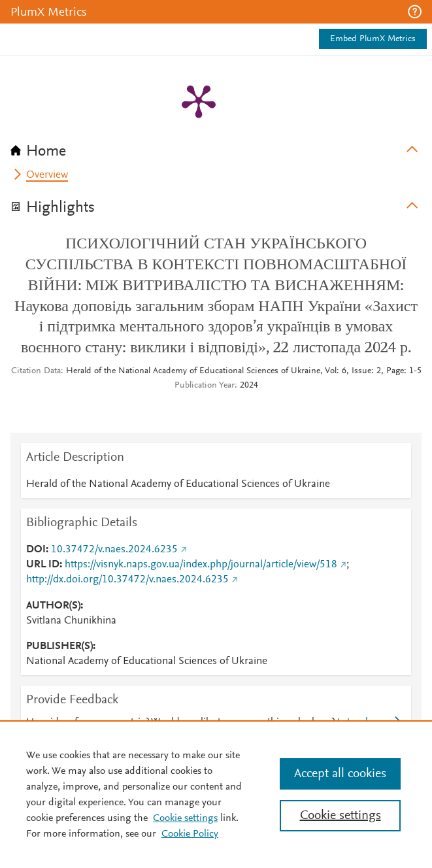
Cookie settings (185, 818)
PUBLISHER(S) (59, 646)
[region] (216, 794)
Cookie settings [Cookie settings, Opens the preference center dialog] (341, 816)
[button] (415, 12)
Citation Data (36, 371)
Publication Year (205, 386)
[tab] (216, 147)
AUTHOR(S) (53, 606)
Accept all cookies (340, 774)
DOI (36, 550)
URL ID (43, 565)
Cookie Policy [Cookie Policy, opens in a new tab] (190, 834)
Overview (47, 175)
